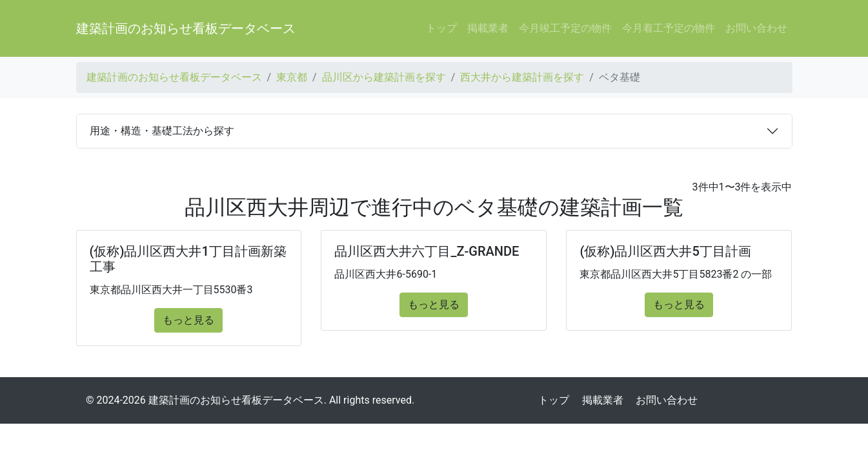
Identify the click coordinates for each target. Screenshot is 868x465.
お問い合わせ (756, 28)
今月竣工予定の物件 (565, 28)
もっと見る (188, 320)
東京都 (292, 77)
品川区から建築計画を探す (384, 77)
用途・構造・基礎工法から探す (162, 131)
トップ (441, 28)
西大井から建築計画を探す (522, 77)
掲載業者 (488, 28)
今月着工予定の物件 (669, 28)
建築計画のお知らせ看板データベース (186, 28)
